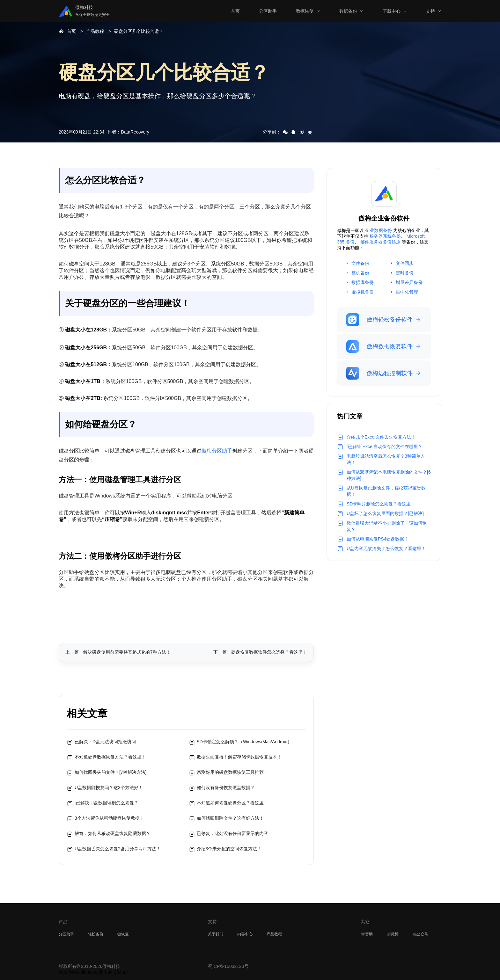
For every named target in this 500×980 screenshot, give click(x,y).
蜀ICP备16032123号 (228, 966)
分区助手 (268, 11)
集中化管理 (407, 292)
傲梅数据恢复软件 (379, 346)
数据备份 (348, 11)
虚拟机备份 (363, 292)
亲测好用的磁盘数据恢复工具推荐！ (232, 772)
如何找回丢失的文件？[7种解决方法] (111, 772)
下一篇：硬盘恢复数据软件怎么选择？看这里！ (260, 652)
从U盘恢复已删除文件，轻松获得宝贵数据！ (386, 491)
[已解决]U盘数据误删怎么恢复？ (107, 803)
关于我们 (216, 934)
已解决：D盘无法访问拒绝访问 (105, 742)
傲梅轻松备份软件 (379, 320)
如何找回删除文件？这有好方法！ (230, 818)
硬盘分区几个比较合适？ (139, 31)
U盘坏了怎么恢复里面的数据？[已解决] (385, 513)
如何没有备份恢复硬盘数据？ (226, 788)
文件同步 (405, 263)
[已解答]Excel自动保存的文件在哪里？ (385, 446)
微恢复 (123, 934)
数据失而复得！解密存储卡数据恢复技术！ (239, 757)
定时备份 (405, 273)
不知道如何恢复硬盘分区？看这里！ (232, 803)
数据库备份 (363, 282)
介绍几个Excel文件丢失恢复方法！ (381, 437)
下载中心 (392, 11)
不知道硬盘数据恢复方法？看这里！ (110, 757)
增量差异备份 (409, 282)
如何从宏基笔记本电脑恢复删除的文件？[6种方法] (389, 475)
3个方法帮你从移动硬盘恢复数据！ (109, 818)
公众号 (420, 934)
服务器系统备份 (385, 236)
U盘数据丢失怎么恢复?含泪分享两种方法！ (118, 849)
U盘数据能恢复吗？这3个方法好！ (109, 788)
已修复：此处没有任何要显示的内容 (232, 833)
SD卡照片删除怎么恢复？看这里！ (381, 504)
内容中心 (245, 934)
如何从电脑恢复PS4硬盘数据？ (378, 539)
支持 (430, 11)
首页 (235, 11)
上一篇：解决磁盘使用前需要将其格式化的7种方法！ (118, 652)
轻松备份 (96, 934)
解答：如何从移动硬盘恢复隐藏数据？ (113, 833)
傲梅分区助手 (217, 451)
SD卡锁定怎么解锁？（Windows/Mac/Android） (244, 742)
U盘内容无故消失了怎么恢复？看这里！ (386, 548)
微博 (393, 934)
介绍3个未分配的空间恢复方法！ (229, 849)
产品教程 (95, 31)
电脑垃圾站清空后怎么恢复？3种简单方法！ (386, 459)
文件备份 (360, 263)
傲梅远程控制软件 (379, 373)
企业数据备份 (379, 230)
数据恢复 (305, 11)
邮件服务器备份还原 (380, 242)
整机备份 (360, 273)
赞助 (367, 934)
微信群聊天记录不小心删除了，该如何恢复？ (387, 526)
